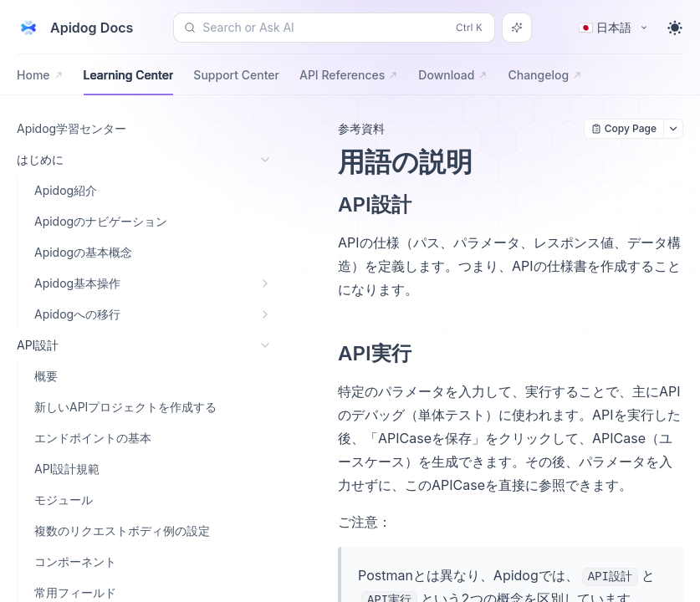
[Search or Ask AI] (517, 28)
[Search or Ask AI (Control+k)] (334, 28)
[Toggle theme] (675, 28)
